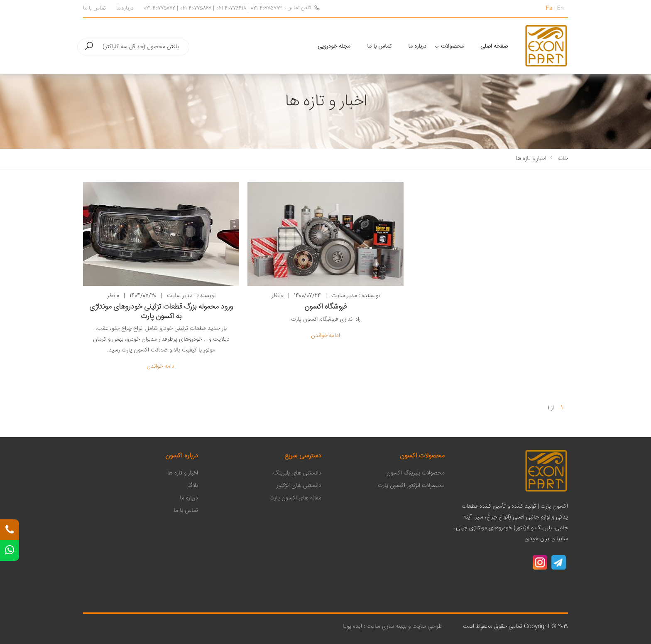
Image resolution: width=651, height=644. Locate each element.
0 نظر (113, 296)
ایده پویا (352, 627)
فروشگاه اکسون (325, 307)
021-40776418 (231, 9)
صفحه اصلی (494, 47)
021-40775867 (196, 9)
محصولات (452, 47)
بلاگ (193, 486)
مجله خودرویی (334, 47)
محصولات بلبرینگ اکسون (416, 473)
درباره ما (125, 9)
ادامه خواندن (161, 366)
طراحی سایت (426, 627)
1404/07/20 (143, 296)
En (560, 8)
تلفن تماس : (302, 8)
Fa (549, 8)
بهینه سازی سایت (387, 627)
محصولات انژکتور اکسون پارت (411, 486)
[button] (89, 47)
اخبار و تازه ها (531, 159)
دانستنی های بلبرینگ (297, 473)
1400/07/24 (307, 296)
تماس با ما (94, 9)
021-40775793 (267, 9)
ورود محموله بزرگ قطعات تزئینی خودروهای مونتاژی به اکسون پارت (161, 312)
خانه (563, 159)
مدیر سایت (180, 296)
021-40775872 (160, 9)
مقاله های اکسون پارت (295, 498)
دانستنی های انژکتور (299, 486)
